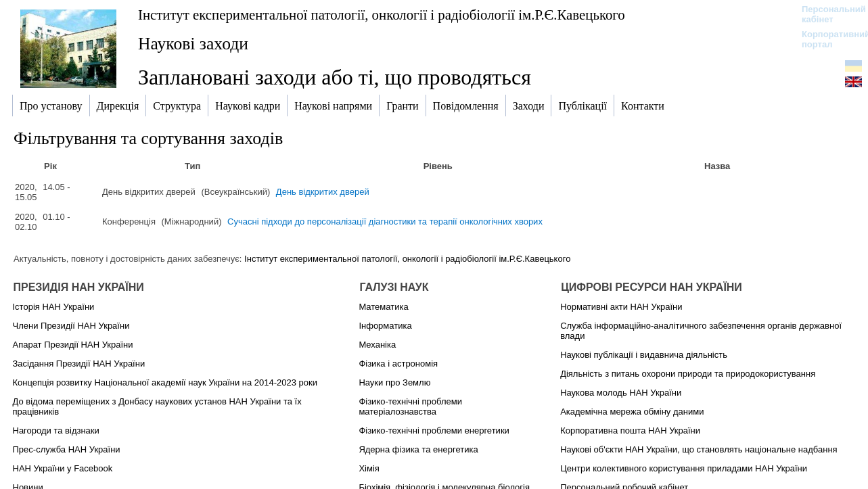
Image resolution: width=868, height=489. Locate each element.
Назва (717, 166)
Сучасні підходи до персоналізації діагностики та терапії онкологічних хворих (385, 222)
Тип (192, 166)
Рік (50, 166)
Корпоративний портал (827, 39)
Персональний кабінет (827, 14)
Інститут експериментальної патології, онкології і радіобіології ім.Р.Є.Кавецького (382, 15)
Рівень (438, 166)
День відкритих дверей (323, 192)
